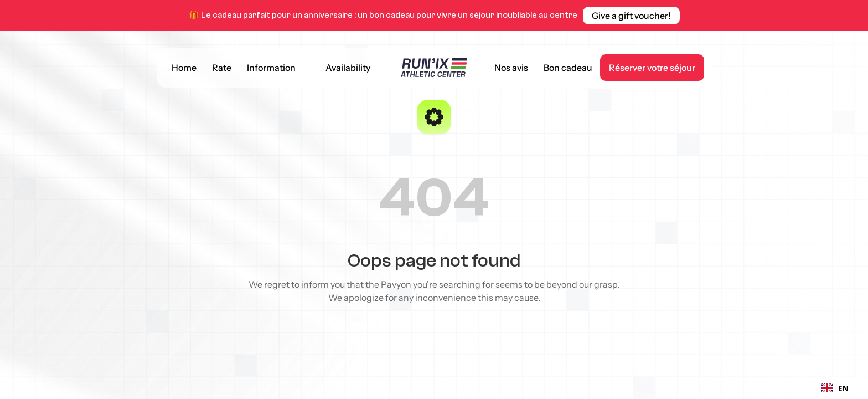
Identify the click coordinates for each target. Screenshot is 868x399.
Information (271, 68)
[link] (631, 16)
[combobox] (835, 388)
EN (835, 388)
